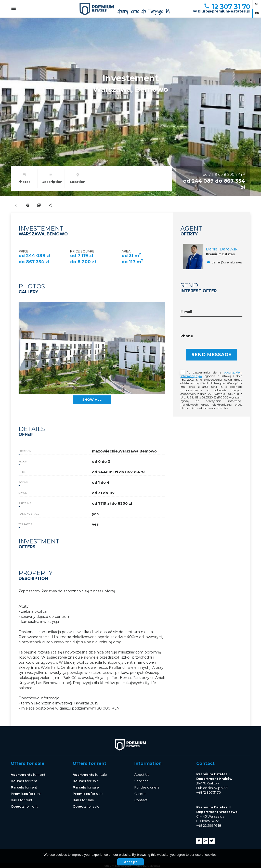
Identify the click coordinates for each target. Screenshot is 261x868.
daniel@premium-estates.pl (229, 262)
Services (141, 781)
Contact (141, 800)
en (257, 13)
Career (140, 794)
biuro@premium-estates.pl (222, 11)
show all (92, 400)
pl (257, 4)
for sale (90, 775)
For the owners (147, 787)
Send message (211, 355)
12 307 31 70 (227, 7)
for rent (28, 775)
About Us (142, 775)
